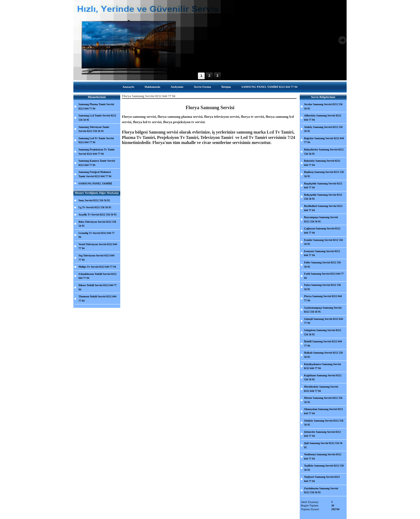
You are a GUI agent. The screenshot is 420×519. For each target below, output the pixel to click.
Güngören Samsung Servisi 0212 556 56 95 (322, 332)
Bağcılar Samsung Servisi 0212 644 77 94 (324, 140)
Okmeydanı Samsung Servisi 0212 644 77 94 (323, 411)
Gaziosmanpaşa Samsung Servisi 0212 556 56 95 (323, 310)
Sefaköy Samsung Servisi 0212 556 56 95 (324, 423)
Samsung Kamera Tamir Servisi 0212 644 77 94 (97, 163)
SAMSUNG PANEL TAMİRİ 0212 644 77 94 (269, 87)
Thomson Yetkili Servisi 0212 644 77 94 (97, 299)
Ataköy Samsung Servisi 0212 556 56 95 (323, 129)
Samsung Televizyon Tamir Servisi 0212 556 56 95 (94, 129)
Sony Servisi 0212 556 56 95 (94, 200)
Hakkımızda (152, 87)
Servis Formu (202, 87)
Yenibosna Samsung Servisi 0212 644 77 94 (323, 457)
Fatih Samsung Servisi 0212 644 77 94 (324, 276)
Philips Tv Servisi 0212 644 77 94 (97, 267)
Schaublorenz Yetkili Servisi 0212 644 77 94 (97, 276)
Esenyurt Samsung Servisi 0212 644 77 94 (322, 253)
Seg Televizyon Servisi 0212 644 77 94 (96, 258)
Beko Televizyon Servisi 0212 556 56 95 (97, 224)
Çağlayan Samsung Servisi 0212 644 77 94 (322, 231)
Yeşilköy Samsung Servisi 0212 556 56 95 (324, 468)
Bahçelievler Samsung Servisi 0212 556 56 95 (324, 152)
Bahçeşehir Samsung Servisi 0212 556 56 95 (323, 197)
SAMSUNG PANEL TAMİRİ (95, 183)
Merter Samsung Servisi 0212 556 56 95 (323, 400)
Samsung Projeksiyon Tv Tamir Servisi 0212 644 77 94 (97, 152)
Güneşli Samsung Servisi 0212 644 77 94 (324, 321)
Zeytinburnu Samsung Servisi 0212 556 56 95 (321, 490)
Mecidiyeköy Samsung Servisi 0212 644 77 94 (321, 389)
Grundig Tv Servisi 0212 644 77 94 (97, 235)
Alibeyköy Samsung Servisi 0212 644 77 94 (323, 118)
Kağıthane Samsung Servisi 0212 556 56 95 (323, 378)
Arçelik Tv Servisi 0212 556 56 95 (97, 215)
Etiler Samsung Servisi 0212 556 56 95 (322, 265)
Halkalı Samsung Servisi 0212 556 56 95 (323, 355)
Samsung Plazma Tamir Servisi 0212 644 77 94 (96, 106)
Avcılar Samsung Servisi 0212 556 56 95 (323, 106)
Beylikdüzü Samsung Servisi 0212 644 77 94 (323, 208)
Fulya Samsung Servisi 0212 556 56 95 (322, 287)
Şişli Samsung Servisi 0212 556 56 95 (323, 445)
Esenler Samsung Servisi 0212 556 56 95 (323, 242)
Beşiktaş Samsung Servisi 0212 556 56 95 (324, 174)
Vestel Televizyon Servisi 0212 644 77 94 (98, 246)
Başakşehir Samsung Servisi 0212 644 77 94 (323, 186)
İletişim (226, 87)
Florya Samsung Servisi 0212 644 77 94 (323, 298)
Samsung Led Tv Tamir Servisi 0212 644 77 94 (96, 140)
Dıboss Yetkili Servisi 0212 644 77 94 (97, 287)
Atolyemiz (177, 87)
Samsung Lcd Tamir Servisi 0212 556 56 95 (97, 118)
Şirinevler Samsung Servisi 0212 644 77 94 (322, 434)
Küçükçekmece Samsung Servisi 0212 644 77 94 (322, 366)
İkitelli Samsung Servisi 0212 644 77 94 (323, 344)
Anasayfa (128, 87)
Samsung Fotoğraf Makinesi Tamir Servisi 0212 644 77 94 (95, 174)
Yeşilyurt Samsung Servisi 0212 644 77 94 (322, 479)
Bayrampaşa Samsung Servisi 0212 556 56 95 (321, 219)
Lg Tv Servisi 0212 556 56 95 (95, 207)
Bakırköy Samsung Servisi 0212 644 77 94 (322, 163)
